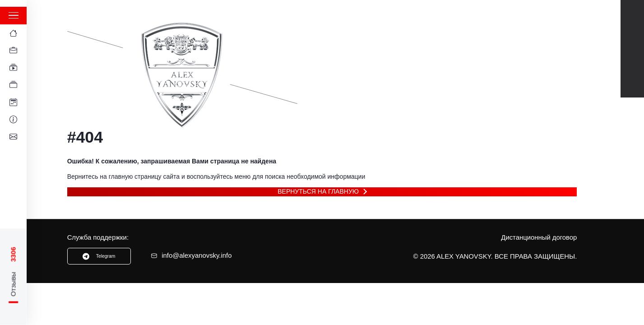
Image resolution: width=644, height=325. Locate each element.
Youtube (632, 20)
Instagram (632, 77)
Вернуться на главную (318, 191)
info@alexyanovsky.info (191, 255)
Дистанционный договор (539, 237)
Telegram (632, 39)
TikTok (632, 58)
